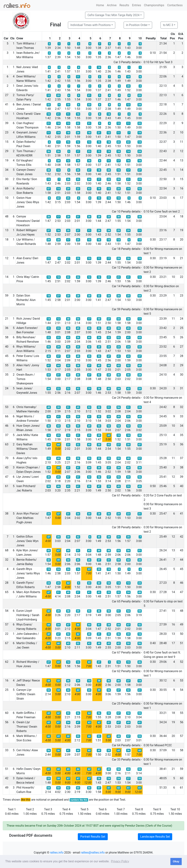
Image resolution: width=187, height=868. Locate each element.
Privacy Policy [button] (120, 861)
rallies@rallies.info (93, 853)
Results (124, 5)
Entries (137, 5)
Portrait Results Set (93, 837)
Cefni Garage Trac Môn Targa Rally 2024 (113, 15)
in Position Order (137, 25)
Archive (112, 5)
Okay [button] (176, 861)
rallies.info (57, 853)
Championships (154, 5)
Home (100, 5)
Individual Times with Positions (90, 25)
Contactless (175, 5)
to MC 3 (168, 25)
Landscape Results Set (155, 837)
